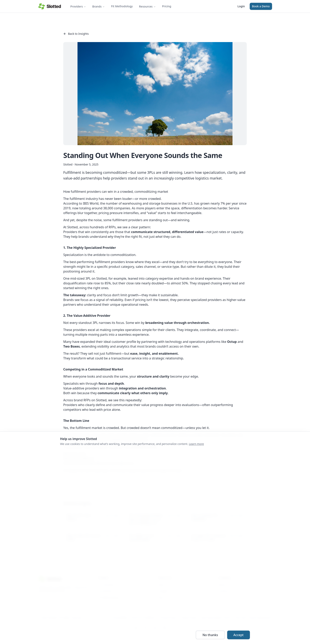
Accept (239, 635)
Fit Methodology (122, 6)
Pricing (167, 6)
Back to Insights (76, 34)
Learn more (196, 444)
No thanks (210, 635)
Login (241, 6)
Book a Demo (261, 6)
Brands (99, 6)
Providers (78, 6)
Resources (147, 6)
